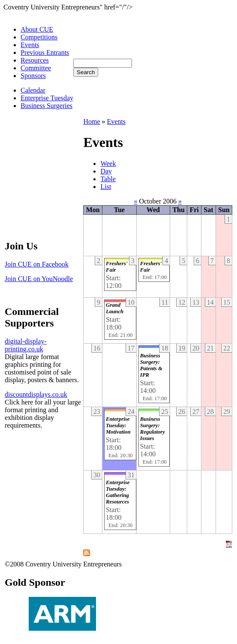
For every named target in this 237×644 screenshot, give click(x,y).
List (106, 187)
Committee (36, 68)
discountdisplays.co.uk (36, 394)
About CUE (37, 29)
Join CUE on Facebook (37, 264)
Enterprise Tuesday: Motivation (118, 425)
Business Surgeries (46, 106)
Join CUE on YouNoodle (39, 279)
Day (106, 171)
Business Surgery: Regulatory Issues (153, 429)
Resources (35, 60)
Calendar (33, 90)
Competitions (39, 37)
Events (30, 45)
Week (108, 163)
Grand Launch (115, 308)
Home (91, 121)
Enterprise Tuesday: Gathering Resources (118, 492)
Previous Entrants (45, 52)
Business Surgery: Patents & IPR (151, 365)
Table (108, 179)
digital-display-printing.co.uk (26, 345)
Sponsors (33, 76)
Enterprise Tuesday (47, 98)
